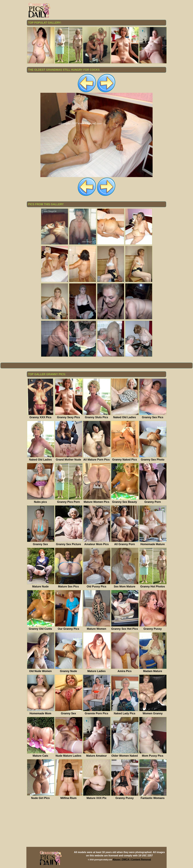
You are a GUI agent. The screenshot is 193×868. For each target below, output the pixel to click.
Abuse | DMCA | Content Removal (132, 859)
